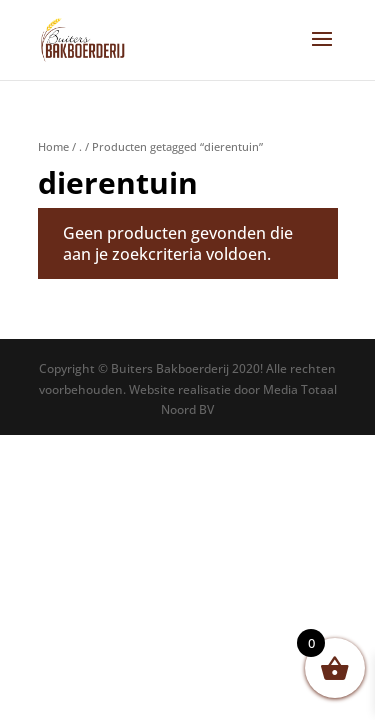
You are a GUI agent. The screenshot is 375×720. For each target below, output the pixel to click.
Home (53, 146)
